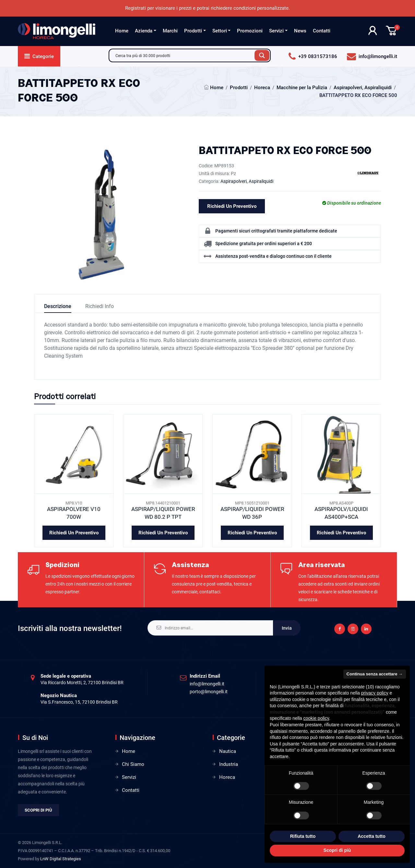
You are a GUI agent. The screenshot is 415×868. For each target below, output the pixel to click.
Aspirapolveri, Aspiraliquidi (363, 88)
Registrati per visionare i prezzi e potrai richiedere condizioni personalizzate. (207, 8)
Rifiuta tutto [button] (303, 836)
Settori (220, 31)
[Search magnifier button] (262, 55)
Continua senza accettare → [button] (375, 674)
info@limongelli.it (207, 684)
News (300, 31)
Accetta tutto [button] (372, 836)
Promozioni (250, 31)
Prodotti (193, 31)
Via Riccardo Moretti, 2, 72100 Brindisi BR (82, 683)
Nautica (228, 751)
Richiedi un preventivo (232, 206)
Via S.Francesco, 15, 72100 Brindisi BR (79, 702)
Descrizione (58, 306)
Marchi (170, 31)
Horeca (262, 88)
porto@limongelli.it (209, 692)
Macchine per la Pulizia (302, 88)
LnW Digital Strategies (61, 859)
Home (122, 31)
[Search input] (184, 55)
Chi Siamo (133, 764)
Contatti (322, 31)
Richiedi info (100, 306)
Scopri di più (38, 810)
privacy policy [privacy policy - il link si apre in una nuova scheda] (375, 693)
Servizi (276, 31)
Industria (229, 764)
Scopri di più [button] (337, 850)
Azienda (144, 31)
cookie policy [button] (316, 718)
